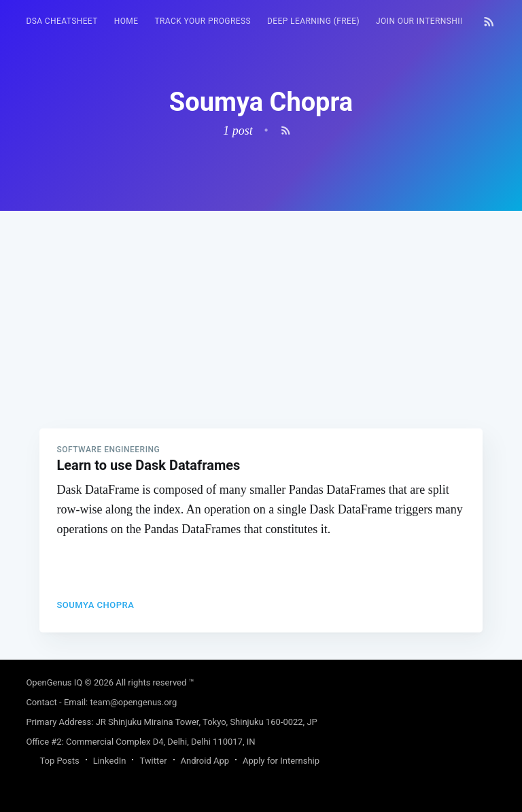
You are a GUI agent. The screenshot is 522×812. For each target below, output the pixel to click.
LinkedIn (110, 761)
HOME (126, 21)
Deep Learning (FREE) (313, 21)
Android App (205, 761)
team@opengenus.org (133, 702)
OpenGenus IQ (54, 682)
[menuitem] (62, 21)
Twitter (153, 761)
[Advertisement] (261, 306)
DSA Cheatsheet (62, 21)
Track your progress (203, 21)
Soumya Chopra (95, 605)
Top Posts (59, 761)
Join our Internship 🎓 (427, 21)
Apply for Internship (281, 761)
